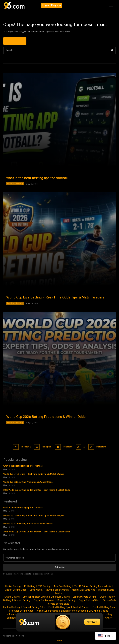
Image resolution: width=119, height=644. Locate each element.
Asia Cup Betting (62, 586)
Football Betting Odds (34, 607)
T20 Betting (44, 586)
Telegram (68, 447)
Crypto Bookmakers (44, 600)
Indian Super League (47, 611)
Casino (105, 611)
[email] (59, 558)
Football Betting (15, 184)
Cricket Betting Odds (16, 590)
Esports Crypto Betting (85, 597)
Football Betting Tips (59, 607)
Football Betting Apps (22, 611)
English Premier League (74, 611)
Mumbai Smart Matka (57, 590)
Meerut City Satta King (84, 590)
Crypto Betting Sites (89, 600)
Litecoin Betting (22, 600)
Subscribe (60, 567)
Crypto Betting (12, 597)
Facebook (26, 447)
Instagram (47, 447)
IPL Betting (29, 586)
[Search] (112, 50)
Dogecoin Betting (66, 600)
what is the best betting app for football (37, 178)
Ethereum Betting (60, 597)
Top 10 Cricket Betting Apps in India (93, 586)
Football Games (81, 607)
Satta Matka (36, 590)
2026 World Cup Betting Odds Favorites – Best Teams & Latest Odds (37, 490)
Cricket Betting (13, 586)
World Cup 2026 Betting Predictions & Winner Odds (46, 417)
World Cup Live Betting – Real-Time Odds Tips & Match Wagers (55, 297)
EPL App (93, 611)
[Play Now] (59, 622)
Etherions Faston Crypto (35, 597)
